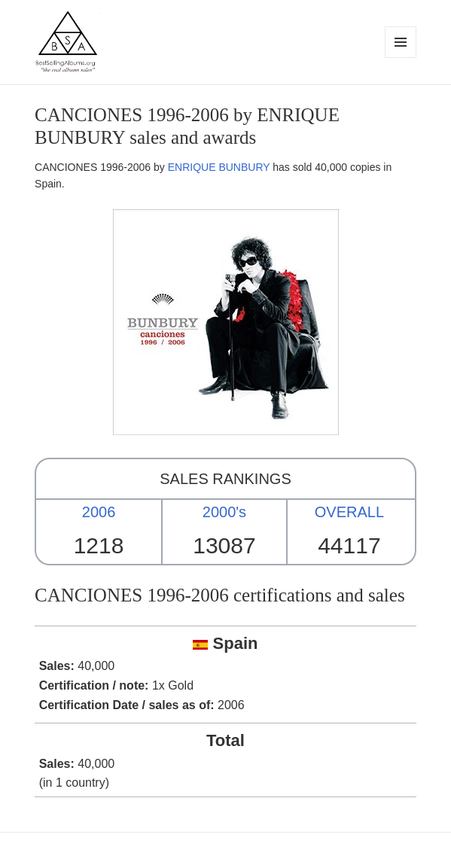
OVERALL (349, 512)
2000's (224, 512)
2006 (99, 512)
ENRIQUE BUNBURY (219, 167)
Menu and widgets (401, 58)
